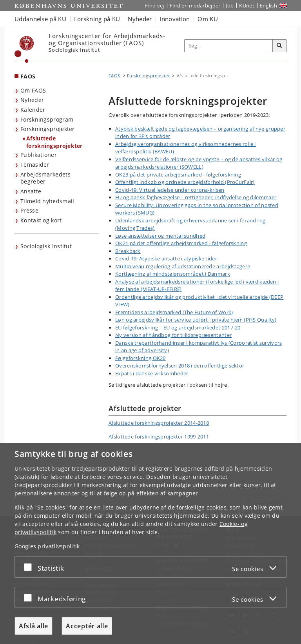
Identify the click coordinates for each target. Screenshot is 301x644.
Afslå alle (34, 626)
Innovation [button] (175, 19)
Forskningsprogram (47, 119)
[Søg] (279, 46)
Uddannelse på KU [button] (40, 19)
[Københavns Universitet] (24, 49)
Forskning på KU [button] (97, 19)
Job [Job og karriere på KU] (230, 5)
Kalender (33, 110)
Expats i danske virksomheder (152, 373)
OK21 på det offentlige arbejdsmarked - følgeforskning (181, 243)
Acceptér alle (87, 626)
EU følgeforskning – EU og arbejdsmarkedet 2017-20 (178, 327)
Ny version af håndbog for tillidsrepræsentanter (173, 335)
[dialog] (150, 544)
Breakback (128, 251)
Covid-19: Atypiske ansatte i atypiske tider (166, 258)
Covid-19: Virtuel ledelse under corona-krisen (170, 190)
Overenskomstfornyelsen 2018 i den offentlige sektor (180, 366)
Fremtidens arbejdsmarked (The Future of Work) (174, 312)
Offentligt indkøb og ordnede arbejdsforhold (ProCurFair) (185, 182)
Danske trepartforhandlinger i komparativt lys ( (173, 343)
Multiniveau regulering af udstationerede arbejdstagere (183, 266)
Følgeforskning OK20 (141, 358)
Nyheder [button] (140, 19)
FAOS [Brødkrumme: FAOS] (114, 75)
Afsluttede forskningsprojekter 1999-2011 (159, 437)
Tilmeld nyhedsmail (47, 201)
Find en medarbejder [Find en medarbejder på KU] (195, 5)
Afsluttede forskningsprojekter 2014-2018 (159, 423)
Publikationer (39, 155)
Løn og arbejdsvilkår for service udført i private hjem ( (180, 320)
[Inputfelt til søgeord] (229, 46)
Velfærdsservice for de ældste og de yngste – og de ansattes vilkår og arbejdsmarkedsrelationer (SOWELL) (199, 163)
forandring (252, 220)
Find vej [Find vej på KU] (154, 5)
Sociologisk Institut (46, 246)
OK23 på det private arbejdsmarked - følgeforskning (178, 175)
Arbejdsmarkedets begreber (45, 178)
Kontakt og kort (41, 220)
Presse (29, 210)
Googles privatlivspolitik (47, 546)
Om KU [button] (208, 19)
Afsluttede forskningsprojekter (54, 142)
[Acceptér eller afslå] (30, 567)
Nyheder (32, 100)
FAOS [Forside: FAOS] (28, 76)
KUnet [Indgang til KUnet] (247, 5)
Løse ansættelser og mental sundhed (160, 236)
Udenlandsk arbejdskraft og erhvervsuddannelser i (177, 220)
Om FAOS (33, 90)
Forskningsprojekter (48, 129)
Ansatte (31, 191)
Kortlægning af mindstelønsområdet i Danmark (173, 274)
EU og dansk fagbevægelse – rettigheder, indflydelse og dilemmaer (196, 197)
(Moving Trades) (135, 228)
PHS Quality (260, 320)
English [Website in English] (268, 5)
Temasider (35, 165)
